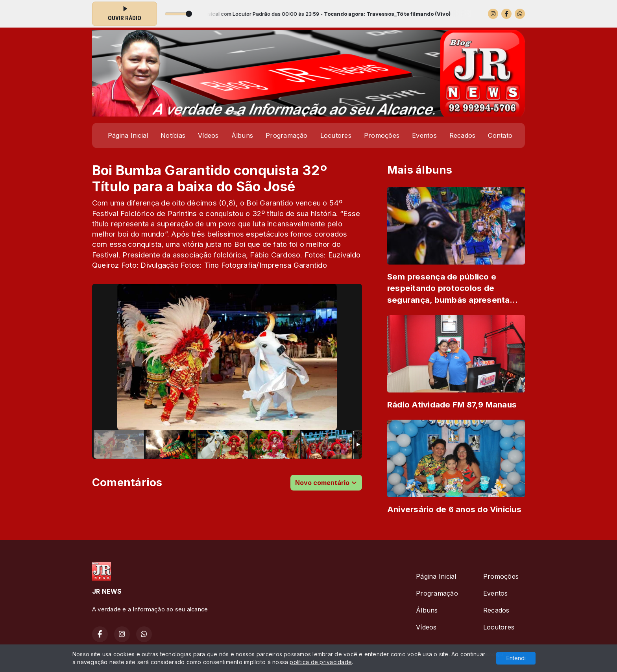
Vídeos (208, 135)
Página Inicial (128, 135)
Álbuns (242, 135)
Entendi (516, 658)
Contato (500, 135)
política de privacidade (321, 662)
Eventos (424, 135)
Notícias (173, 135)
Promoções (382, 135)
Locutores (336, 135)
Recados (463, 135)
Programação (287, 135)
